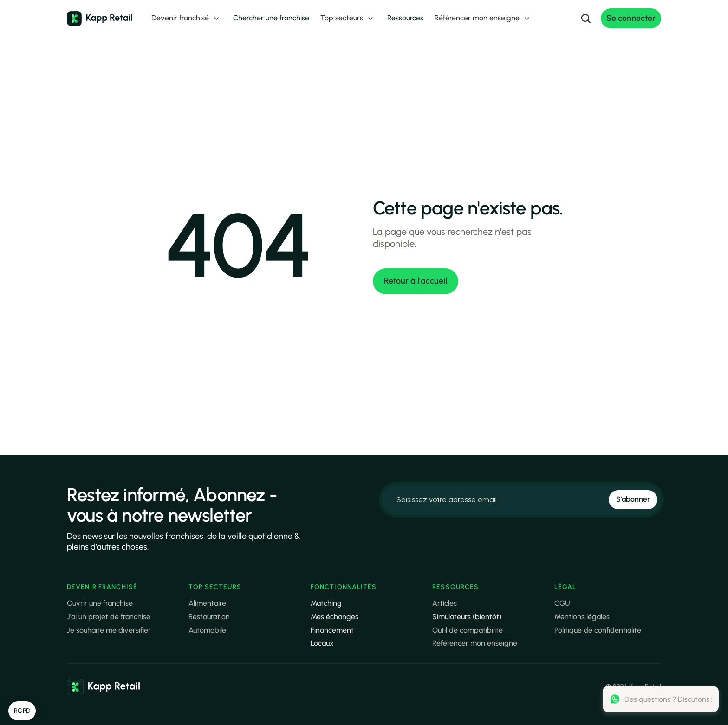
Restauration (209, 617)
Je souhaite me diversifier (109, 630)
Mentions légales (582, 617)
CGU (562, 603)
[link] (104, 687)
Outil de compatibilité (468, 630)
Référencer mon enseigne (475, 643)
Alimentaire (207, 603)
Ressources (405, 18)
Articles (445, 603)
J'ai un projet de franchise (109, 617)
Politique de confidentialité (598, 630)
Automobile (207, 630)
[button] (22, 711)
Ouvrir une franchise (100, 603)
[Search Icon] (586, 19)
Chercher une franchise (271, 18)
